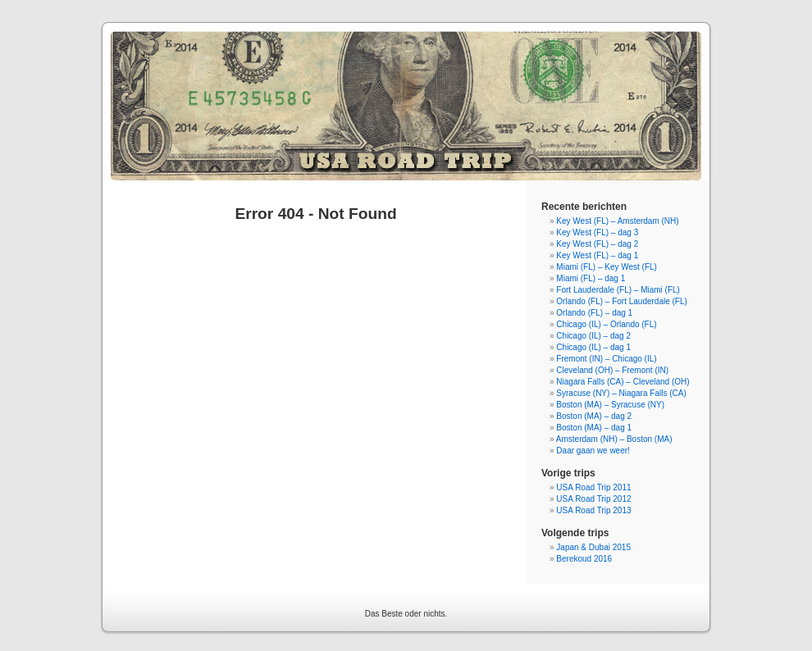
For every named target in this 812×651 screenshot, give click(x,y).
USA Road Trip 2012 (593, 499)
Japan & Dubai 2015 (593, 547)
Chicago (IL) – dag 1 (593, 347)
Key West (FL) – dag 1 (597, 255)
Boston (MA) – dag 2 (594, 416)
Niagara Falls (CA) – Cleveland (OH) (623, 382)
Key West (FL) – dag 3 (597, 232)
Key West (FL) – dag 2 (597, 244)
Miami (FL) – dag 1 (591, 278)
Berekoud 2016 (584, 559)
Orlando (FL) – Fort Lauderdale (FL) (622, 301)
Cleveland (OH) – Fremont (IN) (612, 370)
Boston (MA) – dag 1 (594, 428)
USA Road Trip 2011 (593, 487)
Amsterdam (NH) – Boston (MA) (614, 439)
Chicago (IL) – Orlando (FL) (606, 324)
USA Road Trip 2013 (593, 510)
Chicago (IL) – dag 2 (593, 336)
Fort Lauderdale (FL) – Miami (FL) (618, 290)
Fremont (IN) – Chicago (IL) (606, 359)
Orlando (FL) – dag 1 (594, 313)
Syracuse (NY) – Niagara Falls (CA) (621, 393)
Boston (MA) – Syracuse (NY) (610, 405)
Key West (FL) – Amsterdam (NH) (617, 221)
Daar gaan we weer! (593, 451)
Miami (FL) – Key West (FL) (607, 267)
